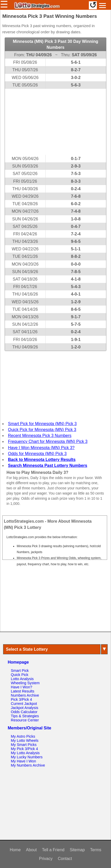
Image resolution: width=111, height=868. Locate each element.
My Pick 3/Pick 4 (24, 749)
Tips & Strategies (25, 716)
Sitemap (77, 850)
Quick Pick (20, 675)
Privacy (46, 859)
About (31, 850)
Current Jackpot (24, 704)
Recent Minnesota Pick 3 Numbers (40, 436)
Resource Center (25, 720)
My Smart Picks (24, 745)
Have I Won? (22, 687)
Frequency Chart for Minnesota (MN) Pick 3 (48, 441)
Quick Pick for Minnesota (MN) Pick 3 (42, 430)
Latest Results (23, 691)
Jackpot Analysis (24, 708)
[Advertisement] (56, 122)
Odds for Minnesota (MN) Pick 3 (37, 454)
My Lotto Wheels (25, 740)
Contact (65, 859)
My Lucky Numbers (27, 757)
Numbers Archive (25, 695)
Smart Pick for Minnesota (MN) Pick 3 (42, 424)
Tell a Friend (53, 850)
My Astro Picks (23, 736)
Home (15, 850)
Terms (96, 850)
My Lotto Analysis (25, 753)
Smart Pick (20, 671)
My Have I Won (23, 761)
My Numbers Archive (28, 765)
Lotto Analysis (22, 679)
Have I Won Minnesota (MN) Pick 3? (41, 448)
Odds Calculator (24, 712)
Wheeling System (25, 683)
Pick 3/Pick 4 (21, 699)
